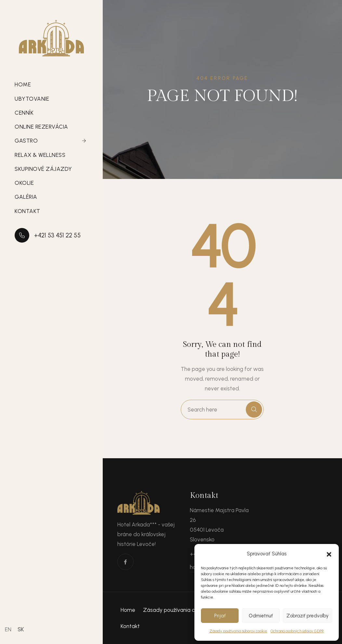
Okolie (24, 183)
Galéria (26, 197)
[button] (329, 554)
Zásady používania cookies (177, 610)
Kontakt (27, 211)
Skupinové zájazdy (43, 169)
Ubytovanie (32, 99)
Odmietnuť (261, 616)
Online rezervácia (41, 127)
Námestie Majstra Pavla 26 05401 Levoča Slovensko (219, 525)
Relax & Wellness (40, 155)
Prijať (220, 616)
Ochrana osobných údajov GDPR (297, 631)
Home (23, 84)
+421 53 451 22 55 (48, 235)
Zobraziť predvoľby (308, 616)
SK (21, 629)
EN (8, 629)
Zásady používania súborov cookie (238, 631)
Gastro (26, 141)
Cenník (24, 113)
